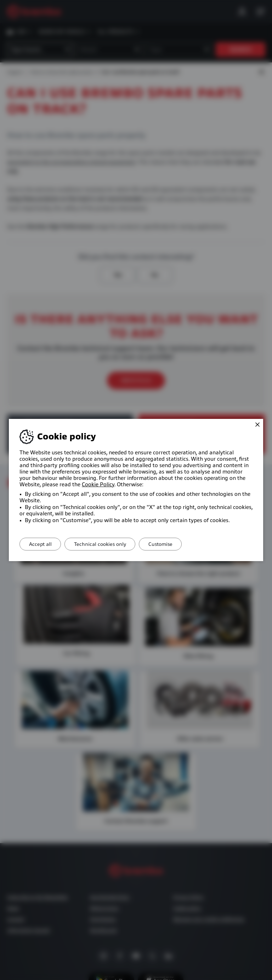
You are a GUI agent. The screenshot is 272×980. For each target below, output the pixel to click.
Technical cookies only (105, 544)
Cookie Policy (98, 485)
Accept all (42, 544)
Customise (168, 544)
